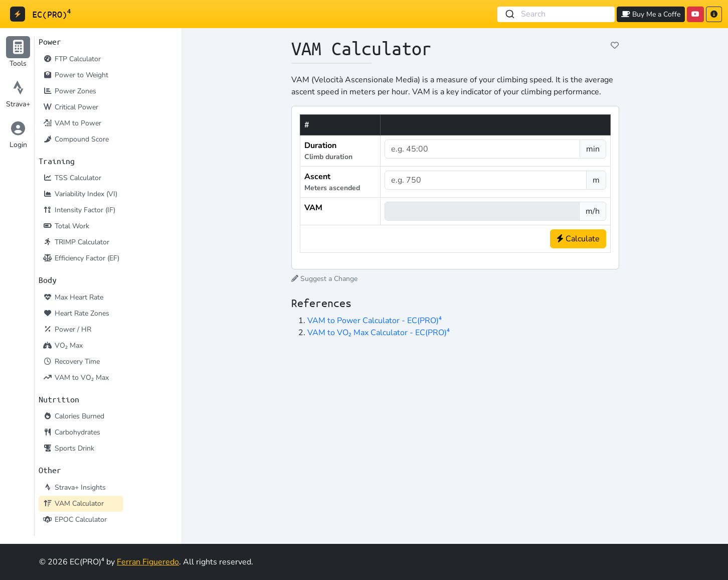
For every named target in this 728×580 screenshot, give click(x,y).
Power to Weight (75, 75)
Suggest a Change (324, 279)
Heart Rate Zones (76, 313)
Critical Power (70, 107)
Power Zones (69, 91)
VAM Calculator (73, 503)
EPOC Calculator (75, 520)
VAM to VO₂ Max (76, 378)
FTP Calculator (72, 59)
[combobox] (556, 14)
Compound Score (76, 139)
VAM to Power (72, 123)
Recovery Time (71, 361)
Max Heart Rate (73, 297)
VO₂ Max (63, 345)
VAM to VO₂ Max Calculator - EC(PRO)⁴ (379, 333)
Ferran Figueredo (148, 562)
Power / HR (67, 329)
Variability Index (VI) (80, 194)
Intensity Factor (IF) (79, 210)
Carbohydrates (71, 432)
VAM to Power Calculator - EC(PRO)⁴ (375, 321)
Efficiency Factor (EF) (81, 258)
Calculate (578, 239)
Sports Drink (68, 448)
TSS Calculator (72, 178)
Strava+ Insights (74, 487)
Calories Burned (73, 416)
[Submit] (509, 14)
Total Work (66, 226)
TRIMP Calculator (76, 242)
